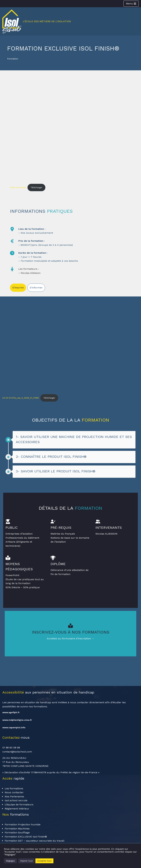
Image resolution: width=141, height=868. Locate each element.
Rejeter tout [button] (26, 861)
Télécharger (36, 187)
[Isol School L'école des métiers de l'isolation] (37, 21)
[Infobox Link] (70, 634)
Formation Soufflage (17, 833)
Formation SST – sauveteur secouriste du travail (35, 841)
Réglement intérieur (17, 809)
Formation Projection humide (23, 825)
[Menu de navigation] (131, 4)
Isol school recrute (16, 801)
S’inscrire (18, 288)
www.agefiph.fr (11, 713)
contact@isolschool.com (17, 752)
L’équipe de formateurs (19, 805)
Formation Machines (17, 829)
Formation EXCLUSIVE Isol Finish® (26, 837)
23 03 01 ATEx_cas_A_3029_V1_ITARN (21, 398)
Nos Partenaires (14, 797)
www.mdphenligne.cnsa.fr (17, 720)
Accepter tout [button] (44, 861)
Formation (13, 59)
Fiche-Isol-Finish (18, 187)
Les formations (14, 789)
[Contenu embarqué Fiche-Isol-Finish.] (71, 133)
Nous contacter (14, 793)
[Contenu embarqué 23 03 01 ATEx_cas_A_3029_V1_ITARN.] (70, 344)
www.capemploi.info (14, 728)
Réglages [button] (10, 861)
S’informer (36, 288)
